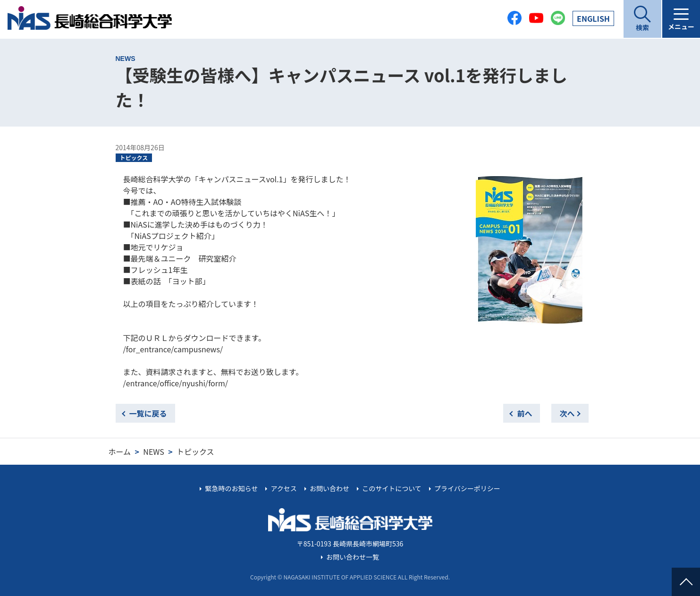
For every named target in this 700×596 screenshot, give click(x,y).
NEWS (153, 451)
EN (593, 18)
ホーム (120, 451)
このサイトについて (392, 488)
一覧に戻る (148, 413)
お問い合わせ (329, 488)
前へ (524, 413)
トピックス (134, 158)
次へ (567, 413)
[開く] (642, 19)
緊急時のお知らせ (232, 488)
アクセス (283, 488)
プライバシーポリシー (467, 488)
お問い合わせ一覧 (353, 557)
